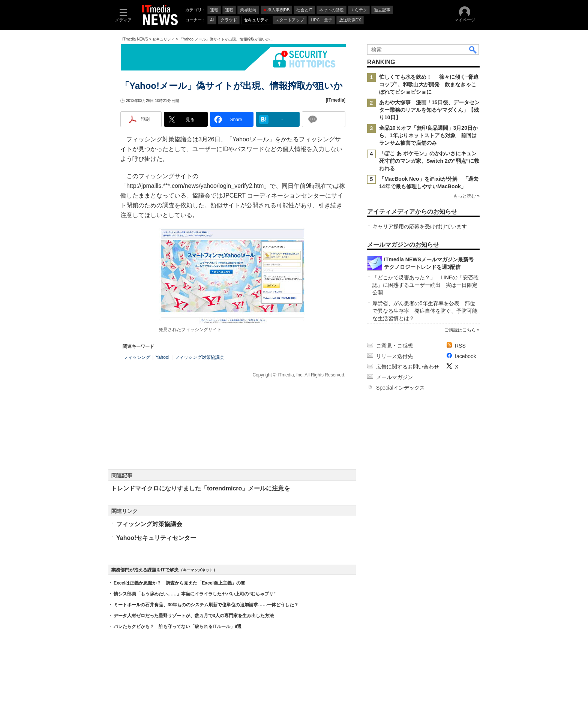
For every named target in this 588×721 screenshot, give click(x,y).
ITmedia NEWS (135, 39)
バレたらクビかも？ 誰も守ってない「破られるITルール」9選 (178, 627)
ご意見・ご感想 (394, 346)
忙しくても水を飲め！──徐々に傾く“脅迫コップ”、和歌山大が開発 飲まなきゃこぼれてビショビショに (429, 84)
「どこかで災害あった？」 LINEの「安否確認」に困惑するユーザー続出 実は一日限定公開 (425, 285)
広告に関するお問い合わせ (408, 367)
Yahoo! (163, 357)
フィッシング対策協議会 (199, 357)
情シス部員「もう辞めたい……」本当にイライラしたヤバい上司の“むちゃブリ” (195, 594)
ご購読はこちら (460, 330)
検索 (473, 49)
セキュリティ (163, 39)
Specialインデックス (400, 388)
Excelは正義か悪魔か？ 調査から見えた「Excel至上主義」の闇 (179, 583)
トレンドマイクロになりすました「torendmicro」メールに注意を (200, 488)
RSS (460, 346)
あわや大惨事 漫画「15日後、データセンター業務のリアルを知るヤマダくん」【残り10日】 (429, 110)
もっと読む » (466, 196)
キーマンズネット (198, 570)
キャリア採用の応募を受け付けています (420, 226)
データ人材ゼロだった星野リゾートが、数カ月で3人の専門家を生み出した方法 (194, 616)
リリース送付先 (394, 356)
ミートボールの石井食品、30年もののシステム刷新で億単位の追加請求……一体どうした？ (206, 605)
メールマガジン (394, 377)
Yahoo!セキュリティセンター (156, 538)
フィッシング (137, 357)
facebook (466, 356)
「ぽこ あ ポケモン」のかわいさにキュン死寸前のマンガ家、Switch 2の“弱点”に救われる (429, 161)
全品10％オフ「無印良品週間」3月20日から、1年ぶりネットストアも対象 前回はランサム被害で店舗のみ (428, 135)
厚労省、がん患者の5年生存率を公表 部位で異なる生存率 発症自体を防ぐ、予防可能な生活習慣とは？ (425, 311)
